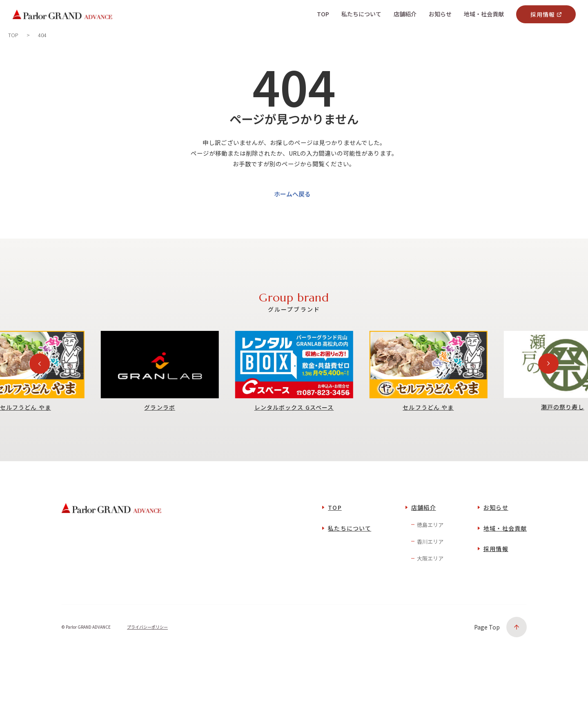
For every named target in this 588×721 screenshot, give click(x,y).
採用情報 (543, 14)
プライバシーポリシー (147, 644)
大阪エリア (430, 575)
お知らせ (496, 524)
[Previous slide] (40, 380)
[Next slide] (548, 380)
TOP (335, 524)
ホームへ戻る (292, 210)
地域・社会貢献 (505, 545)
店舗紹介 (423, 524)
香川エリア (430, 558)
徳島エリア (430, 541)
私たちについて (350, 545)
